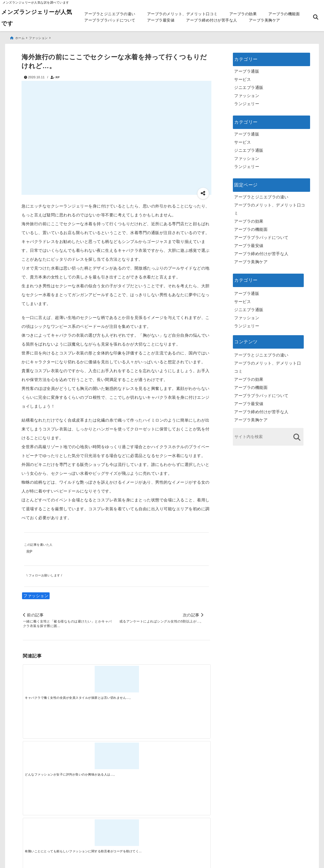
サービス (242, 77)
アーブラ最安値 (161, 20)
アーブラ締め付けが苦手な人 (212, 20)
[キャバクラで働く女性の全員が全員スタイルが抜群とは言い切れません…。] (46, 679)
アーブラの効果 (243, 14)
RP (58, 75)
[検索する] (297, 435)
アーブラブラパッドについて (110, 20)
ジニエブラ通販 (249, 86)
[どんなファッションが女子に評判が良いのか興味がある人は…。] (93, 679)
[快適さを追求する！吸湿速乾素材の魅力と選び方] (187, 759)
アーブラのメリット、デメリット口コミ (182, 14)
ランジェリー (247, 102)
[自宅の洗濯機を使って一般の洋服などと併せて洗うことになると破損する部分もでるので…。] (187, 679)
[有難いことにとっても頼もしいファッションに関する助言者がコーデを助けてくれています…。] (140, 679)
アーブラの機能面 (284, 14)
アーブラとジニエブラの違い (110, 14)
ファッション (36, 595)
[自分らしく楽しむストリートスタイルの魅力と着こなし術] (140, 759)
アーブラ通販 (247, 69)
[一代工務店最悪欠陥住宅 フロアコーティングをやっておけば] (46, 759)
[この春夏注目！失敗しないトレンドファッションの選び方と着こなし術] (93, 759)
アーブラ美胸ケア (265, 20)
